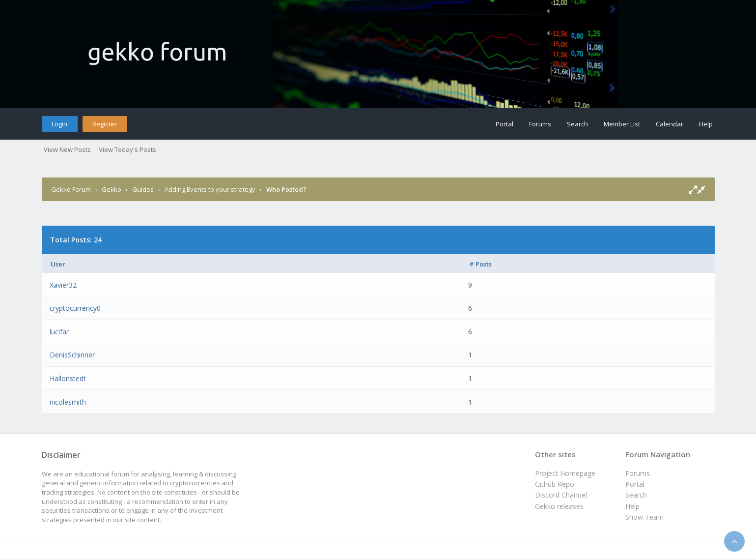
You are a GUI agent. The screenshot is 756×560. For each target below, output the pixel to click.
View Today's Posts (127, 149)
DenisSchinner (72, 355)
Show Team (644, 517)
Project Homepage (565, 473)
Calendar (670, 124)
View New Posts (67, 149)
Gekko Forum (71, 189)
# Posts (480, 264)
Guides (143, 189)
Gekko (112, 189)
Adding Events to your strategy (210, 189)
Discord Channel (561, 495)
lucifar (59, 332)
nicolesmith (68, 402)
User (58, 264)
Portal (504, 124)
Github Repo (555, 484)
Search (577, 124)
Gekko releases (559, 506)
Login (59, 124)
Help (706, 124)
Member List (622, 124)
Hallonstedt (68, 378)
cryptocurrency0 (75, 308)
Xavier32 (63, 285)
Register (105, 124)
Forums (540, 124)
